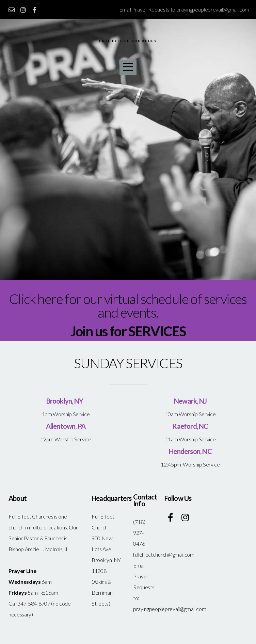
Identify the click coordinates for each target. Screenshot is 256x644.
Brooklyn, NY (66, 401)
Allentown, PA (66, 426)
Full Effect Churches (128, 41)
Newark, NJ (190, 401)
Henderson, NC (190, 451)
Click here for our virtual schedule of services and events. (128, 306)
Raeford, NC (190, 426)
